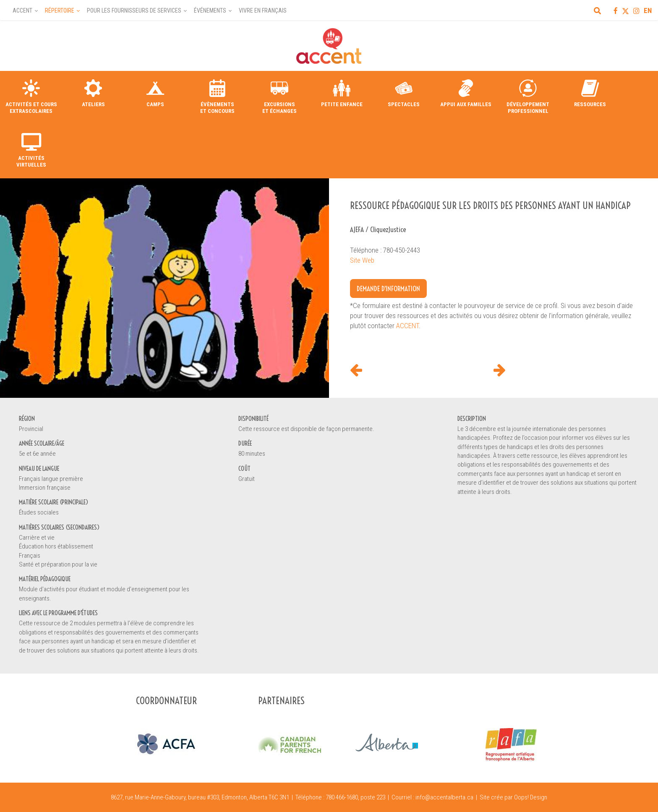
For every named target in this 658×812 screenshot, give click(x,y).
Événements (210, 10)
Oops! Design (531, 797)
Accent (22, 10)
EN (648, 10)
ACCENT (407, 326)
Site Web (362, 260)
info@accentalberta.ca (444, 797)
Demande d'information (388, 289)
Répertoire (60, 10)
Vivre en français (263, 10)
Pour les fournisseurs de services (134, 10)
